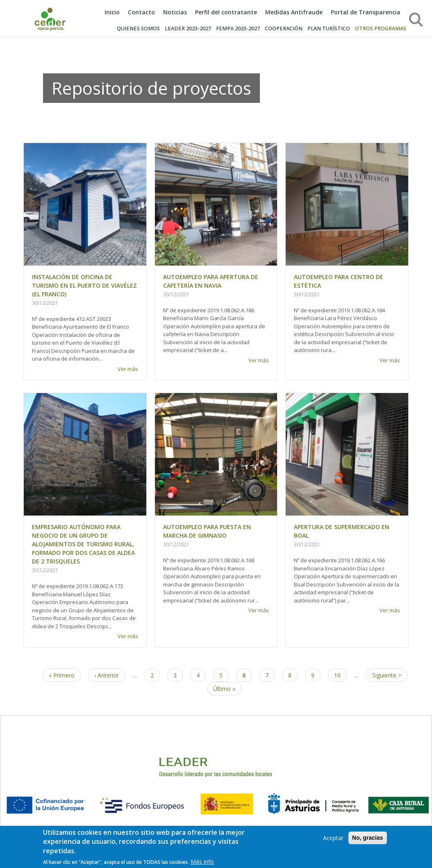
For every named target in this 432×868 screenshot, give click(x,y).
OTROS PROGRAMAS (381, 28)
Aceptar (333, 840)
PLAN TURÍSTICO (329, 28)
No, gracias (367, 840)
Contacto (141, 12)
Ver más (128, 369)
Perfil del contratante (226, 12)
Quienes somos (138, 28)
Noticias (175, 12)
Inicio (112, 12)
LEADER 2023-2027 (188, 28)
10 (340, 675)
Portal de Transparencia (366, 12)
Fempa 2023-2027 (238, 28)
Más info (202, 864)
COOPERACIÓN (284, 28)
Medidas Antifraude (294, 12)
